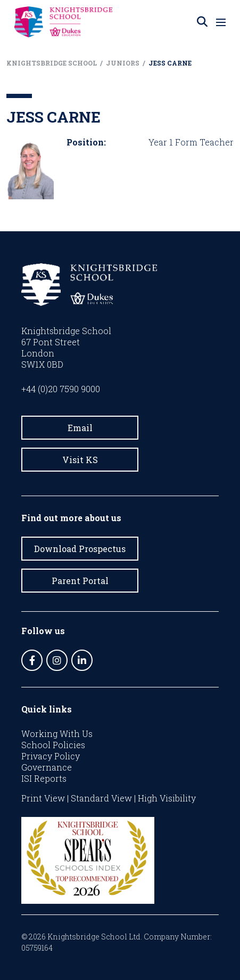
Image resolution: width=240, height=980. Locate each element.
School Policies (53, 745)
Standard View (101, 798)
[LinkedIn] (82, 660)
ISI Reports (44, 778)
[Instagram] (57, 660)
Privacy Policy (51, 756)
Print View (43, 798)
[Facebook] (32, 660)
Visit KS (80, 460)
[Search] (202, 22)
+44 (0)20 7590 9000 (61, 389)
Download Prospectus (80, 549)
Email (80, 428)
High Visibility (167, 798)
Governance (47, 767)
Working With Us (57, 734)
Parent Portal (80, 581)
